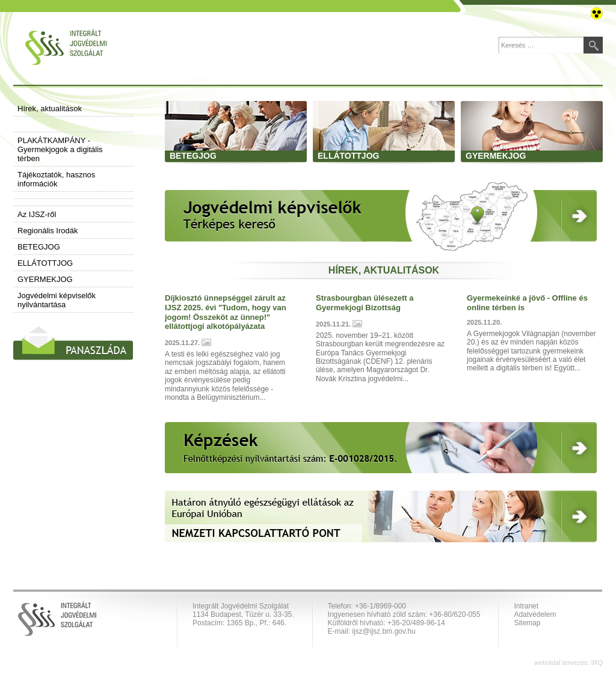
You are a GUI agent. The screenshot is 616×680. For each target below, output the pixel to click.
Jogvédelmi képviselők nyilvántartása (57, 300)
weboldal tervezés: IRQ (568, 663)
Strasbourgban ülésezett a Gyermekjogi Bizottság (365, 303)
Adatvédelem (535, 614)
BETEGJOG (39, 247)
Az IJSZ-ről (37, 214)
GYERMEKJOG (45, 279)
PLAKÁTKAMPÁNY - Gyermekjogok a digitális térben (60, 149)
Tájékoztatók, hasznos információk (56, 179)
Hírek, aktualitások (50, 109)
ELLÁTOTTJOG (45, 263)
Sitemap (527, 623)
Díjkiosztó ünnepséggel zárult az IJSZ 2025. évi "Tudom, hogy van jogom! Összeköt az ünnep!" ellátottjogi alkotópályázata (226, 312)
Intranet (526, 606)
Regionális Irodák (48, 231)
